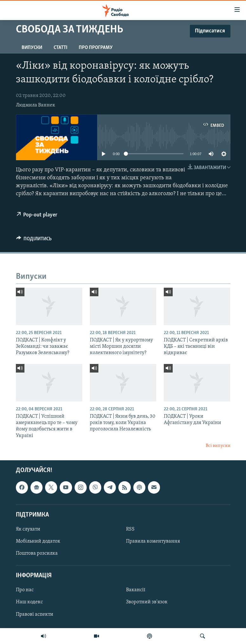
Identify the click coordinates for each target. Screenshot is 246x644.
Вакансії (136, 590)
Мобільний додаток (38, 541)
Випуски (32, 48)
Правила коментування (153, 541)
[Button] (34, 240)
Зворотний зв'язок (147, 602)
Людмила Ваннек (36, 105)
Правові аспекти (35, 614)
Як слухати (28, 529)
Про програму (96, 48)
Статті (60, 48)
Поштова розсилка (37, 553)
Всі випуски (218, 446)
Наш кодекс (29, 602)
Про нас (25, 590)
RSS (130, 529)
